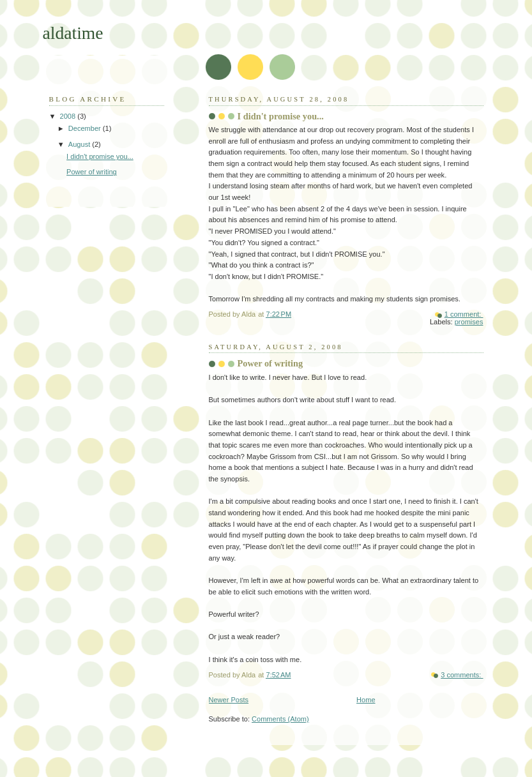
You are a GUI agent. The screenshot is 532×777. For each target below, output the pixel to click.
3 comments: (462, 675)
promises (469, 322)
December (86, 128)
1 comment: (464, 314)
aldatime (73, 33)
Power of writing (270, 363)
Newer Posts (229, 700)
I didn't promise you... (281, 116)
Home (366, 700)
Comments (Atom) (280, 719)
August (80, 144)
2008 (69, 116)
